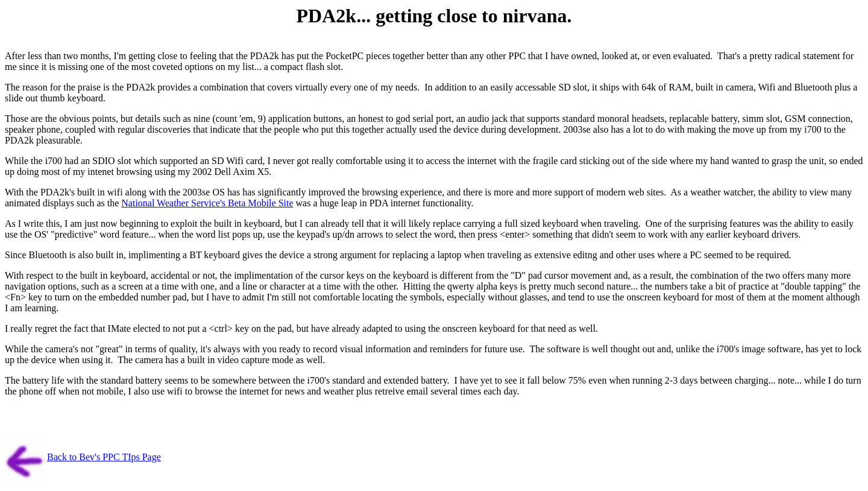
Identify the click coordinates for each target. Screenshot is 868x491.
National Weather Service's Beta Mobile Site (207, 203)
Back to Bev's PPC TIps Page (104, 457)
